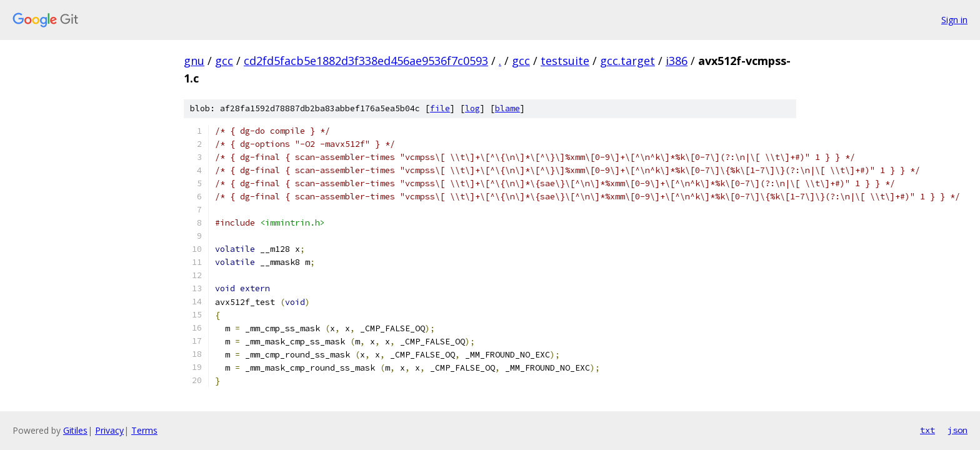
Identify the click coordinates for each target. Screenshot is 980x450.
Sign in (954, 20)
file (440, 108)
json (957, 430)
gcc (224, 61)
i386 (677, 61)
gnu (194, 61)
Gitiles (75, 430)
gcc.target (627, 61)
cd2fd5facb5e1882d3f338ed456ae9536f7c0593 (366, 61)
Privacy (109, 430)
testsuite (565, 61)
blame (507, 108)
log (472, 108)
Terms (144, 430)
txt (927, 430)
